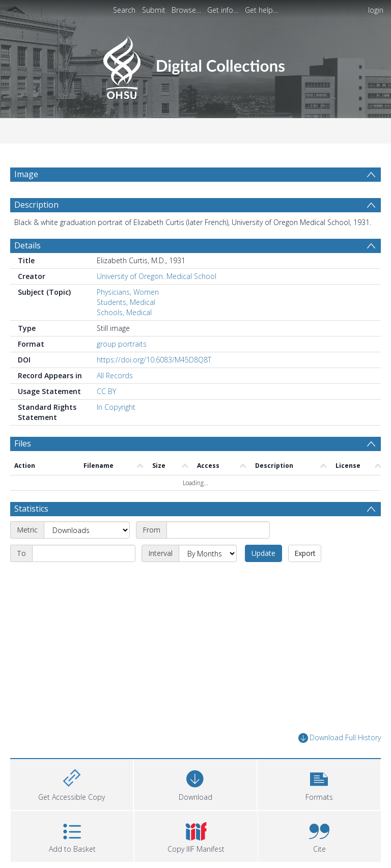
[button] (319, 783)
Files (23, 443)
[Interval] (208, 553)
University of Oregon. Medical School (157, 276)
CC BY (106, 391)
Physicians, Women (128, 292)
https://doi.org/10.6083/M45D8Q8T (154, 360)
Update (263, 553)
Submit (154, 10)
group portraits (122, 344)
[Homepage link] (195, 64)
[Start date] (218, 530)
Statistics (31, 509)
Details (27, 245)
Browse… (186, 10)
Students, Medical (126, 302)
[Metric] (87, 530)
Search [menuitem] (124, 10)
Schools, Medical (124, 312)
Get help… (261, 10)
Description (36, 205)
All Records (115, 375)
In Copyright (116, 407)
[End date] (84, 553)
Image (26, 174)
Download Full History (340, 738)
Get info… (223, 10)
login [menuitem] (376, 10)
